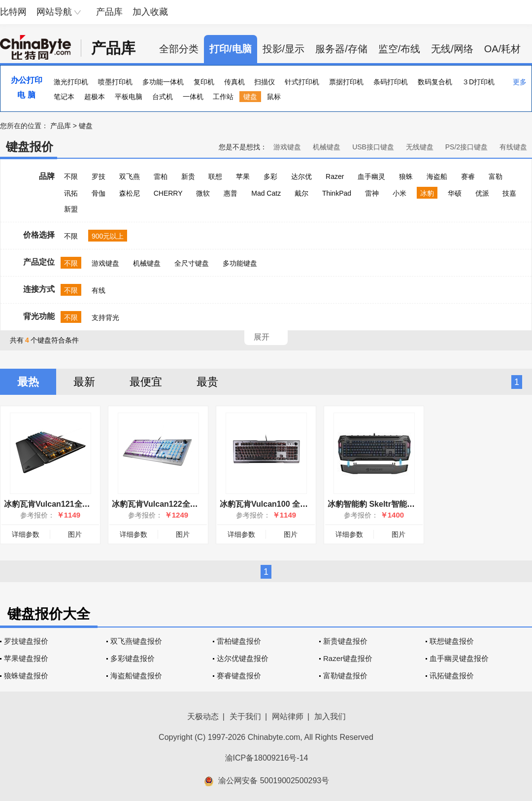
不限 (71, 176)
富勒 (496, 176)
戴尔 (301, 193)
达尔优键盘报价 (243, 658)
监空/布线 (399, 49)
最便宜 (146, 382)
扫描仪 (265, 82)
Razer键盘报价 (348, 658)
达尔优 (301, 176)
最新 (84, 382)
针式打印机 (302, 82)
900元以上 (108, 236)
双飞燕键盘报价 (136, 641)
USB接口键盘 (373, 147)
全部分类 (179, 49)
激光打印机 (71, 82)
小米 (399, 193)
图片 (75, 534)
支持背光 (105, 317)
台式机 (163, 97)
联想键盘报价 (452, 641)
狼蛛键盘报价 (26, 676)
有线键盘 (513, 147)
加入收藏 (150, 12)
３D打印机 (478, 82)
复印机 (204, 82)
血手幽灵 (371, 176)
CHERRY (168, 193)
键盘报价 (30, 147)
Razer (335, 176)
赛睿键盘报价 (239, 676)
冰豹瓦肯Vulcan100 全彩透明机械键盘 (287, 504)
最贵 (207, 382)
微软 (203, 193)
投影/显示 (284, 49)
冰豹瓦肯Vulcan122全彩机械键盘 (171, 504)
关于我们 (245, 716)
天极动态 (203, 716)
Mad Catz (266, 193)
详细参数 (26, 534)
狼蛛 (406, 176)
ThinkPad (337, 193)
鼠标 (274, 97)
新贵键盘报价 (345, 641)
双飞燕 (130, 176)
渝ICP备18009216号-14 (267, 758)
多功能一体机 (163, 82)
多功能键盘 (240, 263)
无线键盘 (420, 147)
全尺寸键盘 (192, 263)
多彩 (270, 176)
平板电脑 (129, 97)
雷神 (372, 193)
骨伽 (99, 193)
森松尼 (130, 193)
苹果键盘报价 (26, 658)
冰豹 (427, 193)
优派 (482, 193)
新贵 (188, 176)
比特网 (13, 12)
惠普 (231, 193)
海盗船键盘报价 (136, 676)
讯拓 (71, 193)
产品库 (109, 12)
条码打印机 (391, 82)
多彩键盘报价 (133, 658)
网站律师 (288, 716)
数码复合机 (435, 82)
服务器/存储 (341, 49)
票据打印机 (346, 82)
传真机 (234, 82)
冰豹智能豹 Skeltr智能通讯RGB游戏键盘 (399, 504)
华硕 (455, 193)
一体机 (193, 97)
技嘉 (509, 193)
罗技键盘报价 (26, 641)
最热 (28, 382)
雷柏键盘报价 (239, 641)
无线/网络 (452, 49)
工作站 (223, 97)
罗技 (99, 176)
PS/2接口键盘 (466, 147)
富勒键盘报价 (345, 676)
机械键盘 (327, 147)
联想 (215, 176)
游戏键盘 (287, 147)
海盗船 (437, 176)
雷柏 (161, 176)
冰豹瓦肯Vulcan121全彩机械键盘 (63, 504)
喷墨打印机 (115, 82)
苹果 (243, 176)
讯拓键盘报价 (452, 676)
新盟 (71, 209)
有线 (99, 290)
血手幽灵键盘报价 (459, 658)
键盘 (250, 97)
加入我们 (330, 716)
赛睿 (468, 176)
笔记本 (64, 97)
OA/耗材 (502, 49)
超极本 (95, 97)
